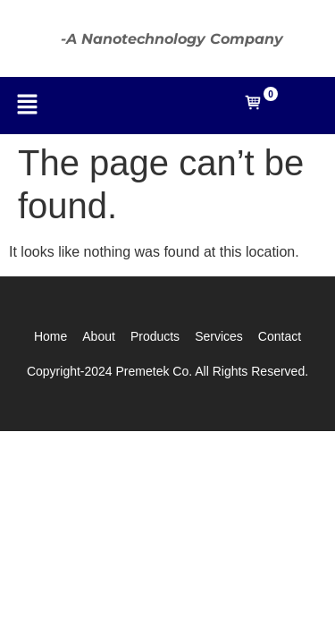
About (99, 336)
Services (219, 336)
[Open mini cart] (253, 107)
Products (155, 336)
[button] (27, 106)
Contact (280, 336)
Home (50, 336)
